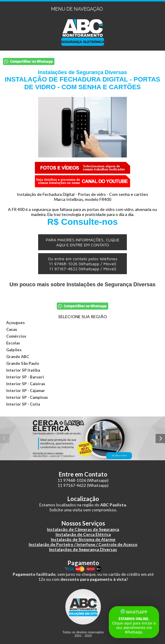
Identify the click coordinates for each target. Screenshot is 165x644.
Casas (12, 329)
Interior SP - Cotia (23, 404)
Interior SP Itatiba (23, 370)
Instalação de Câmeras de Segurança (83, 529)
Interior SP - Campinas (27, 397)
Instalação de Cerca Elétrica (83, 534)
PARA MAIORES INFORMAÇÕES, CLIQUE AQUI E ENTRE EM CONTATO (83, 242)
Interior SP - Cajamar (26, 391)
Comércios (16, 336)
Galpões (14, 350)
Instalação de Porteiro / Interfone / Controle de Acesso (83, 544)
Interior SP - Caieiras (26, 384)
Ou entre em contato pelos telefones (83, 264)
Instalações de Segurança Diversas (83, 549)
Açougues (16, 323)
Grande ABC (18, 357)
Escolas (13, 343)
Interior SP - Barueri (25, 377)
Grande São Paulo (23, 363)
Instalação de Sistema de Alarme (83, 539)
